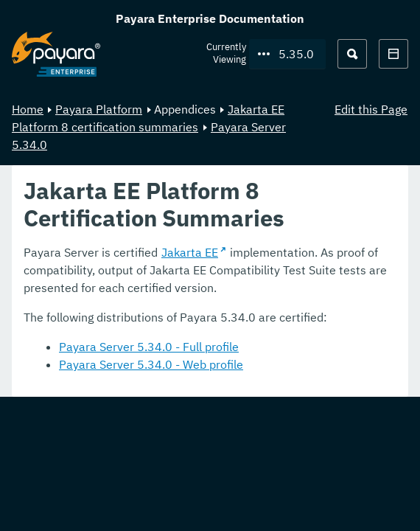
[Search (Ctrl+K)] (352, 54)
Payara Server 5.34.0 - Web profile (151, 364)
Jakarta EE (190, 252)
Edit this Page (371, 109)
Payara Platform (99, 109)
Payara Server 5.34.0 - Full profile (149, 347)
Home (28, 109)
